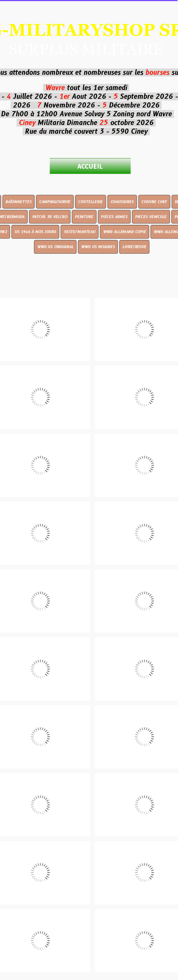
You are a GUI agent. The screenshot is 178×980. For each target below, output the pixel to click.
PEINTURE (84, 238)
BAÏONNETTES (22, 224)
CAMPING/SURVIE (57, 224)
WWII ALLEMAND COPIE (123, 252)
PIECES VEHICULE (147, 238)
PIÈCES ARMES (113, 238)
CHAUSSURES (120, 224)
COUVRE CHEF (150, 224)
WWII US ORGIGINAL (57, 266)
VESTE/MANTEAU (80, 252)
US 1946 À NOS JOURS (39, 252)
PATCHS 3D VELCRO (52, 238)
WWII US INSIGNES (98, 266)
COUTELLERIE (90, 224)
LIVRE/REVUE (132, 266)
